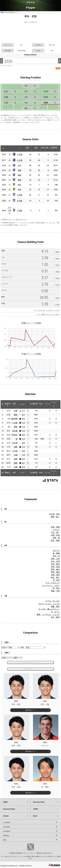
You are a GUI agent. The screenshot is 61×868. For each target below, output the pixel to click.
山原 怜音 (55, 535)
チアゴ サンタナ (53, 601)
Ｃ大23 (20, 154)
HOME (2, 13)
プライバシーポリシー (29, 853)
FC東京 (15, 435)
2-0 (23, 443)
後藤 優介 (55, 606)
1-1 (23, 411)
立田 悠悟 (55, 527)
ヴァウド (56, 530)
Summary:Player (9, 809)
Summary (6, 836)
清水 (20, 185)
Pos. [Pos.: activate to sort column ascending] (41, 405)
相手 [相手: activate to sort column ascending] (14, 405)
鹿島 (16, 427)
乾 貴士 (56, 588)
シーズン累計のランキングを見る (47, 314)
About (35, 816)
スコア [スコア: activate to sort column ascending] (22, 404)
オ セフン (55, 612)
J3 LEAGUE (6, 831)
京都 (16, 455)
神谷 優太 (55, 572)
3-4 (23, 467)
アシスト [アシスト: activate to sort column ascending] (54, 405)
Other (5, 840)
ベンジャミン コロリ (51, 585)
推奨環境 (19, 853)
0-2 (23, 419)
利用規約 (13, 853)
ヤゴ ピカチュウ (53, 583)
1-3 (23, 423)
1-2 (23, 427)
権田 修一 (55, 517)
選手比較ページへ (30, 669)
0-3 (23, 435)
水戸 (20, 166)
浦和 (16, 447)
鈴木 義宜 (55, 540)
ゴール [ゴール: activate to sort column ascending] (47, 405)
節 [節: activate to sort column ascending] (3, 405)
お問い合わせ (47, 853)
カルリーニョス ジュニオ (49, 604)
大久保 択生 (54, 514)
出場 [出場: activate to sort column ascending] (27, 149)
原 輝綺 (56, 553)
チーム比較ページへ (30, 662)
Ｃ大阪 (15, 423)
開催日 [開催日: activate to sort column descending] (8, 405)
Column (6, 816)
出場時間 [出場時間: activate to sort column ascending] (54, 149)
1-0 (23, 455)
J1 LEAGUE (6, 823)
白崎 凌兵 (55, 575)
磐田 (16, 415)
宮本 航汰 (55, 564)
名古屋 (15, 431)
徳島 (20, 170)
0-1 (23, 463)
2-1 (23, 415)
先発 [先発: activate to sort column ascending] (36, 149)
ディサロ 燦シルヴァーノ (49, 609)
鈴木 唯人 (55, 577)
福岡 (16, 459)
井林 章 (56, 538)
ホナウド (56, 551)
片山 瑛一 (55, 532)
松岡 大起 (55, 559)
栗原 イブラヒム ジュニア (48, 615)
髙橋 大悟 (55, 591)
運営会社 (40, 853)
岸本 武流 (55, 567)
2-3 (23, 459)
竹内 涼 (56, 556)
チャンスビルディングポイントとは (47, 310)
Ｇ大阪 (20, 195)
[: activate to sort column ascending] (7, 149)
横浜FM (14, 419)
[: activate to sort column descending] (3, 149)
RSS (58, 68)
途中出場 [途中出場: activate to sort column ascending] (45, 149)
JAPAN (35, 809)
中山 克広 (55, 561)
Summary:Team (39, 802)
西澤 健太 (55, 569)
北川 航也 (55, 617)
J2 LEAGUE (6, 827)
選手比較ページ (30, 710)
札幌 (16, 411)
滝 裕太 (56, 580)
